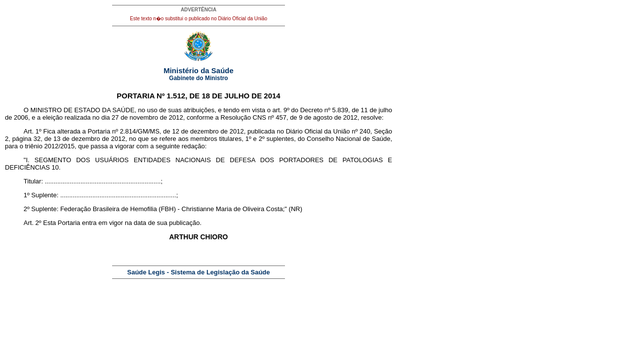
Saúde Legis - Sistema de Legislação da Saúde (199, 272)
